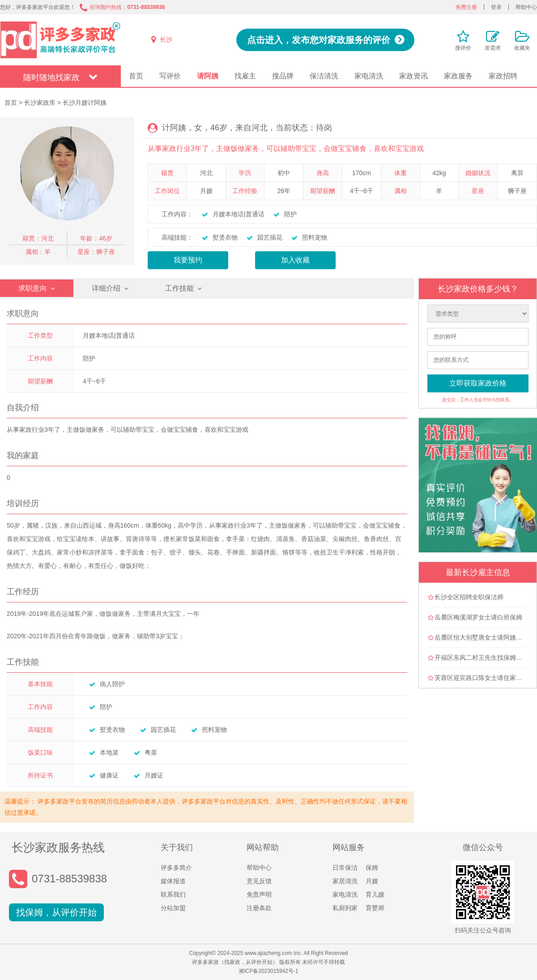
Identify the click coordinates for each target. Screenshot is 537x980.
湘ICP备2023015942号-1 (268, 971)
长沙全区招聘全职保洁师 (469, 597)
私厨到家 (345, 908)
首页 (136, 76)
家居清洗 (345, 881)
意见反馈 (259, 881)
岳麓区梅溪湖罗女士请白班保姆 (478, 617)
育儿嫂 (375, 894)
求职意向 (33, 288)
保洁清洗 (324, 76)
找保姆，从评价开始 (56, 912)
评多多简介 (176, 868)
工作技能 (179, 288)
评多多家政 (60, 40)
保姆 (372, 868)
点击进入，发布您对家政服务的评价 (319, 40)
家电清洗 (369, 76)
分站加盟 (173, 908)
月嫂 (372, 881)
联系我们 (173, 894)
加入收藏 (295, 260)
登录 (496, 7)
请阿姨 (208, 76)
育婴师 (375, 908)
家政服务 (458, 76)
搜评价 (463, 48)
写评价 (170, 76)
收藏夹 (522, 48)
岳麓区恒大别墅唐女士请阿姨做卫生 (485, 637)
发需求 (493, 48)
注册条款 (259, 908)
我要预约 (188, 260)
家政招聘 (503, 76)
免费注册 (466, 7)
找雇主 (245, 76)
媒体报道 (173, 881)
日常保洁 (345, 868)
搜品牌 (283, 76)
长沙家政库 (40, 103)
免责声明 (259, 894)
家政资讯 (413, 76)
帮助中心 (526, 7)
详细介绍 (106, 288)
